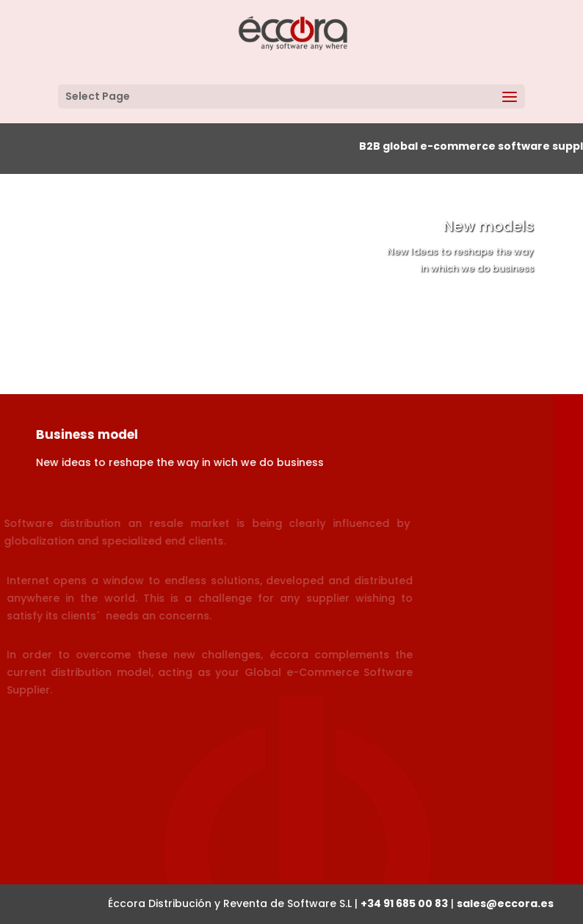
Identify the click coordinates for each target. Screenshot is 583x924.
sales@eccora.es (505, 903)
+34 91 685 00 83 (404, 903)
